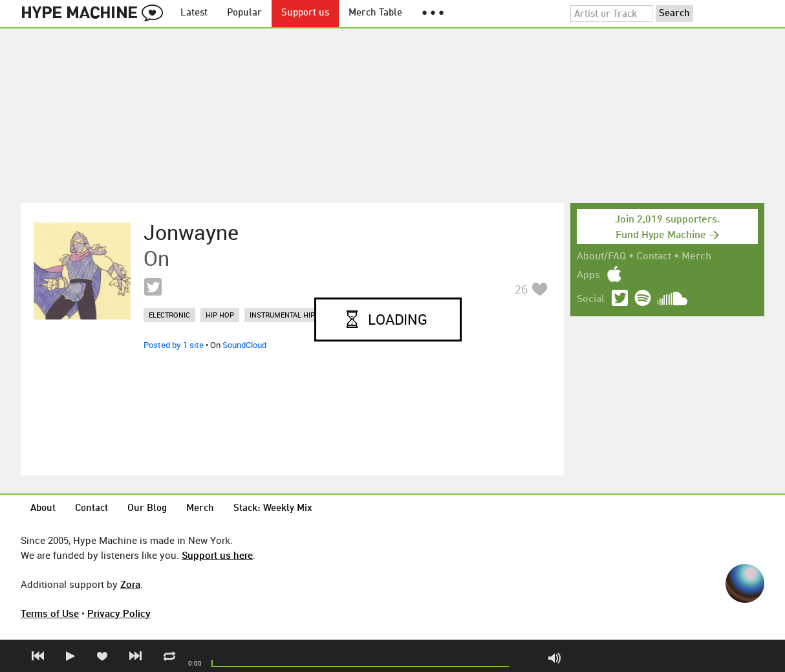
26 (521, 289)
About (43, 509)
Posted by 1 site (174, 345)
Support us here (217, 555)
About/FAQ (601, 257)
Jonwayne (191, 232)
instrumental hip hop (291, 315)
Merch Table (375, 13)
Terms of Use (50, 613)
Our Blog (147, 509)
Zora (130, 584)
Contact (654, 257)
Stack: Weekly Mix (273, 509)
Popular (244, 13)
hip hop (220, 315)
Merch (696, 257)
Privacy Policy (119, 613)
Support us (305, 13)
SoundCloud (244, 345)
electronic (169, 315)
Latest (194, 13)
